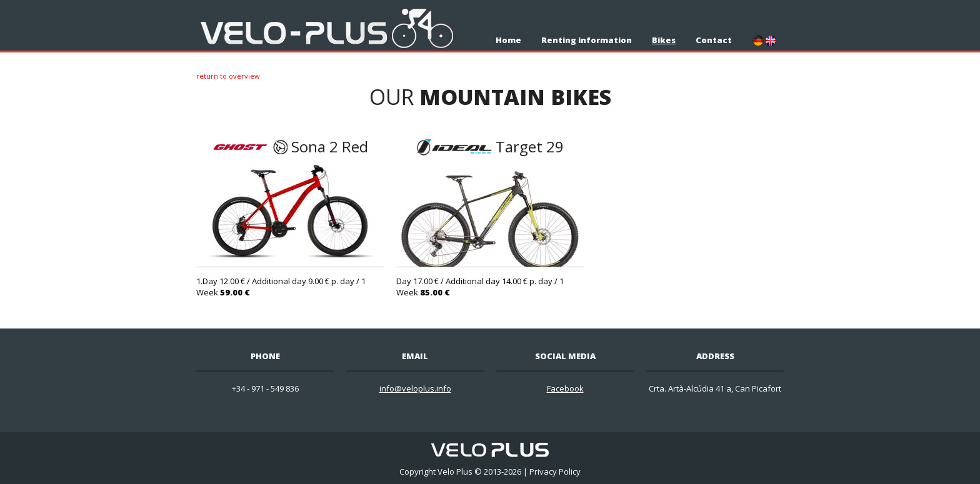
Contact (714, 40)
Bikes (664, 40)
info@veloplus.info (415, 388)
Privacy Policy (555, 472)
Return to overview (228, 76)
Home (508, 40)
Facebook (565, 388)
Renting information (587, 40)
